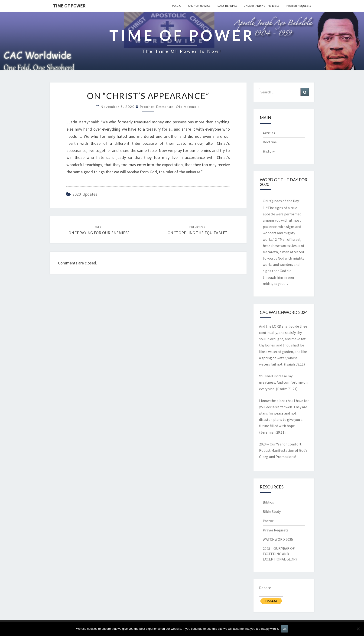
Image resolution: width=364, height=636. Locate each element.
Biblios (268, 502)
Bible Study (272, 511)
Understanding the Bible (262, 6)
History (269, 151)
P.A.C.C (177, 6)
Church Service (199, 6)
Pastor (268, 521)
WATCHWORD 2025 (278, 539)
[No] (358, 629)
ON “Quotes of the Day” (282, 201)
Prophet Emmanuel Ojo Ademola (170, 107)
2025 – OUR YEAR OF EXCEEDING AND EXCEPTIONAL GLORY (280, 554)
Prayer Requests (299, 6)
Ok (284, 629)
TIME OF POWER (69, 6)
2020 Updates (85, 194)
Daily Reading (227, 6)
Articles (269, 133)
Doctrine (270, 142)
